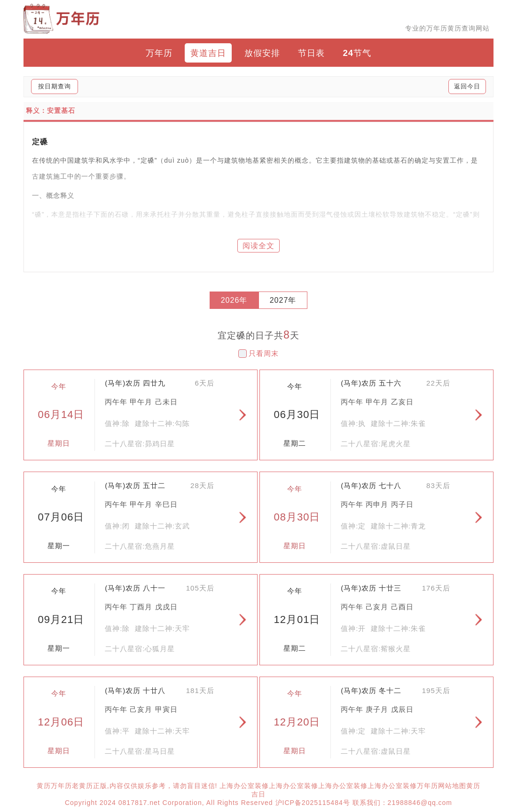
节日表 (311, 53)
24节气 (357, 53)
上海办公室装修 (244, 786)
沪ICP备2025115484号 (313, 803)
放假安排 (262, 53)
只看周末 (264, 353)
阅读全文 (258, 246)
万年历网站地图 (442, 786)
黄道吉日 (208, 53)
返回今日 (467, 86)
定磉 (40, 142)
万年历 (159, 53)
